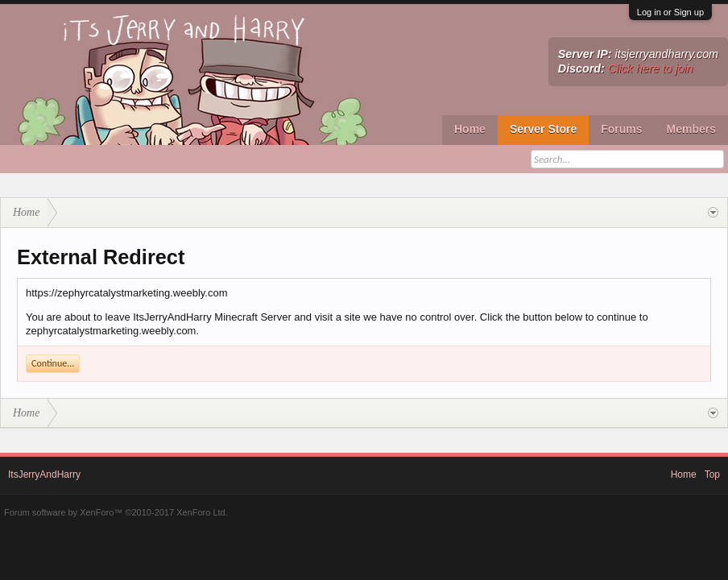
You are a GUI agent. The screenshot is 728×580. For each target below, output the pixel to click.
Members (691, 129)
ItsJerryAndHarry (44, 474)
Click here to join (651, 68)
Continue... (53, 363)
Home (470, 129)
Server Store (543, 129)
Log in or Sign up (670, 12)
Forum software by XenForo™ (116, 512)
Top (712, 474)
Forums (621, 129)
